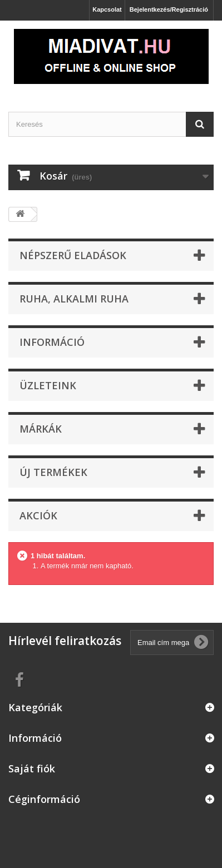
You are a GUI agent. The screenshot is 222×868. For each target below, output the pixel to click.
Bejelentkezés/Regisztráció (169, 9)
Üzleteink (48, 385)
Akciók (38, 515)
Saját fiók (32, 768)
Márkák (41, 429)
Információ (52, 342)
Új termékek (53, 472)
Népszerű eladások (73, 255)
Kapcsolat (107, 9)
